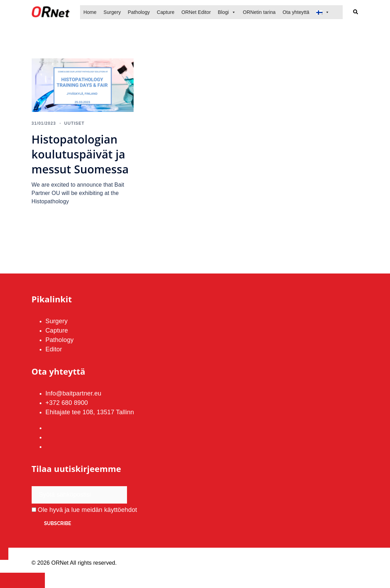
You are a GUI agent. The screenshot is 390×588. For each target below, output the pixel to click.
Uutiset (74, 123)
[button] (356, 12)
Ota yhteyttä (296, 12)
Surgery (112, 12)
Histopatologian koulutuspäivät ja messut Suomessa (80, 154)
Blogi (223, 12)
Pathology (139, 12)
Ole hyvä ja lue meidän (84, 510)
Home (90, 12)
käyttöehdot (121, 510)
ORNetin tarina (259, 12)
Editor (54, 349)
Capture (166, 12)
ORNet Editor (196, 12)
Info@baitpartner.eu (74, 393)
